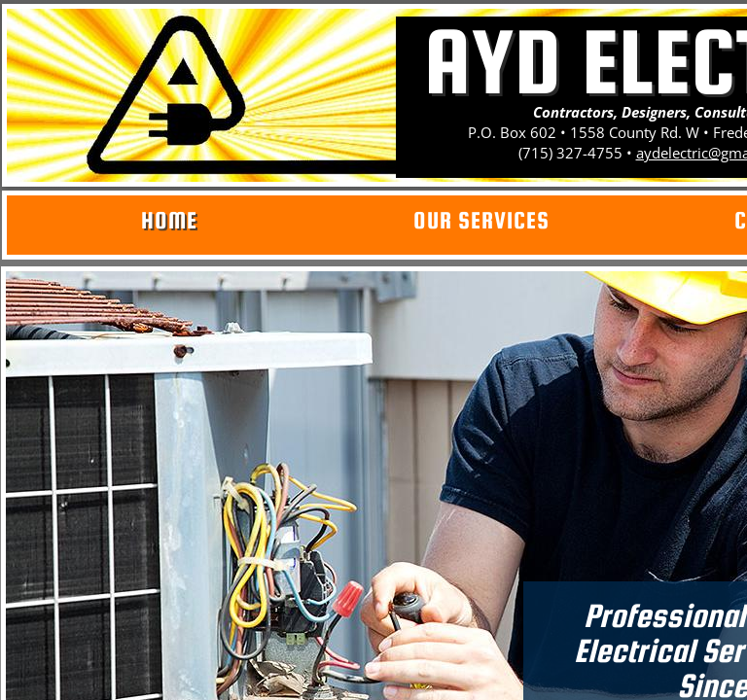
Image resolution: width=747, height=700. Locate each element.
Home (169, 220)
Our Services (481, 220)
